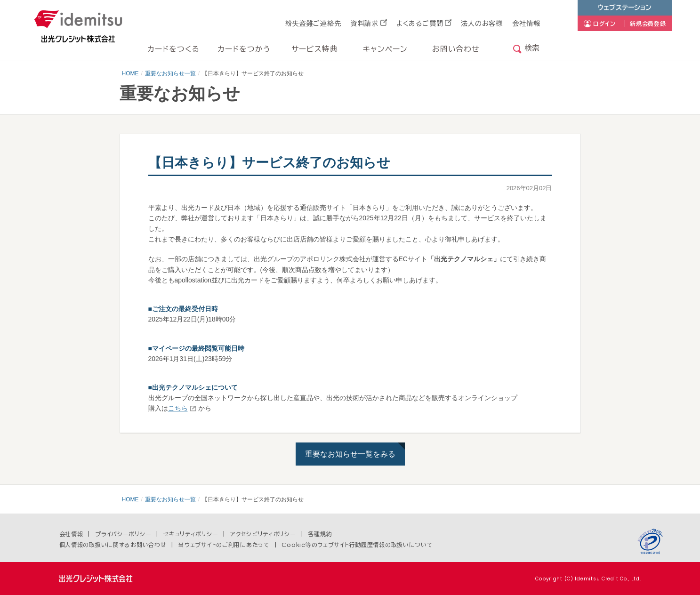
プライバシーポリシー (123, 534)
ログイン (604, 24)
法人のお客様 (482, 24)
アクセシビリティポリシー (263, 534)
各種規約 (320, 534)
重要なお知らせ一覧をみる (350, 454)
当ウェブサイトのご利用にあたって (224, 545)
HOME (130, 73)
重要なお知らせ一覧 (170, 73)
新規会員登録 (648, 24)
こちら (178, 408)
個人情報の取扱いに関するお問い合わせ (113, 545)
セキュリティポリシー (191, 534)
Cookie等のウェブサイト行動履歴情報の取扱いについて (357, 545)
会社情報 (526, 24)
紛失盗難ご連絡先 (313, 24)
